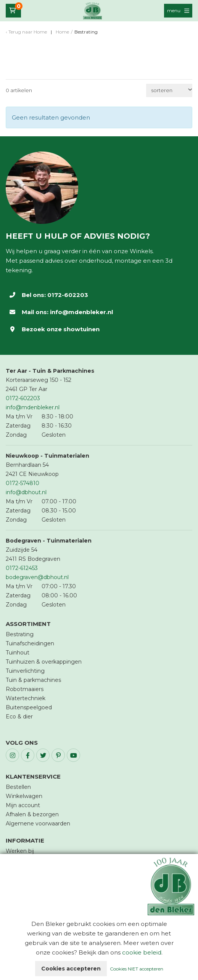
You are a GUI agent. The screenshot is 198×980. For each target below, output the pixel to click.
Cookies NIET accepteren (137, 969)
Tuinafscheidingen (30, 643)
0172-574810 (23, 483)
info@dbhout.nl (26, 492)
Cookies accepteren (71, 969)
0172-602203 (68, 295)
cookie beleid (142, 952)
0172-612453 (22, 568)
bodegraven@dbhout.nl (37, 577)
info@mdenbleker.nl (81, 312)
